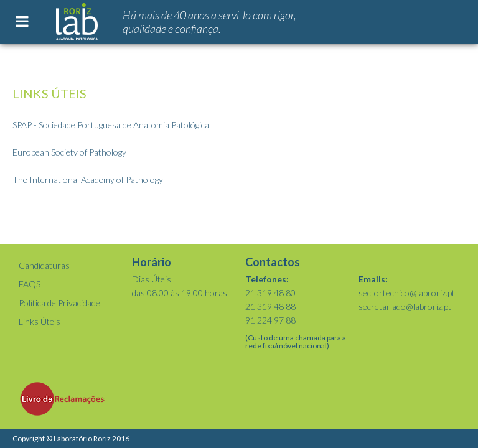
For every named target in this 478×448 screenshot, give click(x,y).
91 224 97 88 (270, 320)
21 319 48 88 (270, 306)
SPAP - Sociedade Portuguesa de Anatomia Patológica (111, 125)
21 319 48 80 (270, 293)
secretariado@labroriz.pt (405, 306)
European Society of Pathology (69, 152)
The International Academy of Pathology (88, 180)
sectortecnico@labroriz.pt (407, 293)
